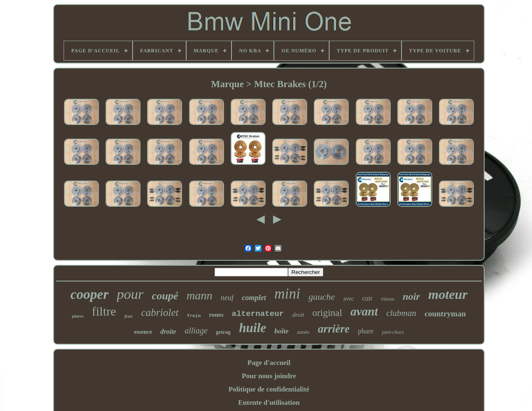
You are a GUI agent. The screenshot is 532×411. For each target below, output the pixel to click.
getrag (223, 332)
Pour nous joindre (269, 376)
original (328, 313)
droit (298, 315)
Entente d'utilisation (269, 402)
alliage (196, 330)
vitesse (388, 299)
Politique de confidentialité (269, 389)
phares (78, 316)
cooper (89, 294)
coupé (165, 296)
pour (130, 294)
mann (199, 295)
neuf (227, 298)
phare (366, 331)
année (303, 332)
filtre (104, 311)
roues (216, 315)
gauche (322, 297)
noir (411, 296)
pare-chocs (393, 332)
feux (128, 316)
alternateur (258, 314)
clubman (401, 313)
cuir (367, 298)
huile (252, 328)
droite (168, 331)
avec (349, 299)
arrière (334, 329)
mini (287, 294)
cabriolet (160, 312)
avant (364, 311)
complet (254, 298)
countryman (445, 314)
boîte (281, 331)
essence (143, 332)
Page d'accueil (269, 363)
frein (194, 316)
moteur (448, 294)
